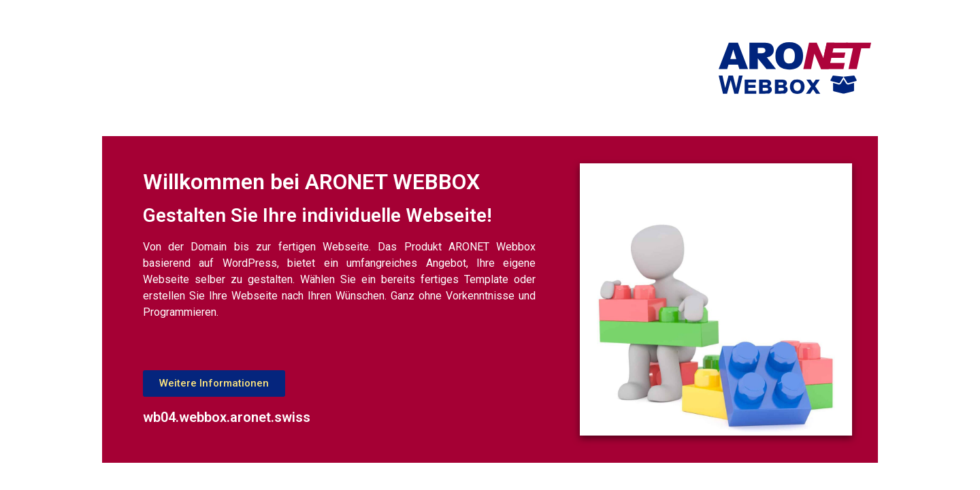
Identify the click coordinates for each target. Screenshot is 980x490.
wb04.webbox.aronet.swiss (227, 417)
